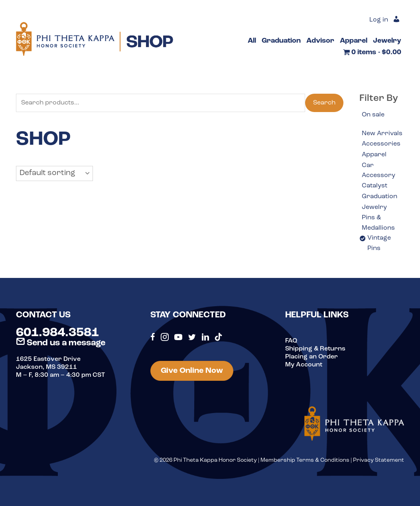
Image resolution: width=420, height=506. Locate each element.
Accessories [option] (381, 144)
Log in (379, 20)
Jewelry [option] (374, 207)
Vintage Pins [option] (379, 243)
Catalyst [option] (375, 186)
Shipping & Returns (315, 349)
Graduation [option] (380, 197)
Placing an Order (312, 357)
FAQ (291, 341)
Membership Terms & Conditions (305, 460)
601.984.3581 (57, 333)
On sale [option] (373, 115)
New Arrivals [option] (382, 134)
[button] (54, 173)
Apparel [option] (374, 155)
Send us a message (61, 343)
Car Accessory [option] (379, 171)
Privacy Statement (379, 460)
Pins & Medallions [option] (378, 223)
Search (324, 103)
